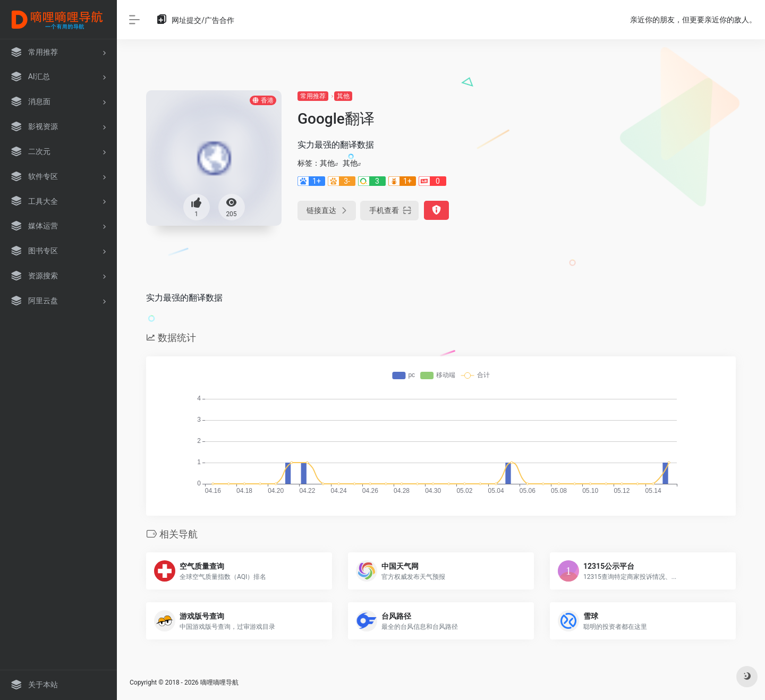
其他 (343, 96)
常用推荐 (313, 96)
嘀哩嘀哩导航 (219, 682)
